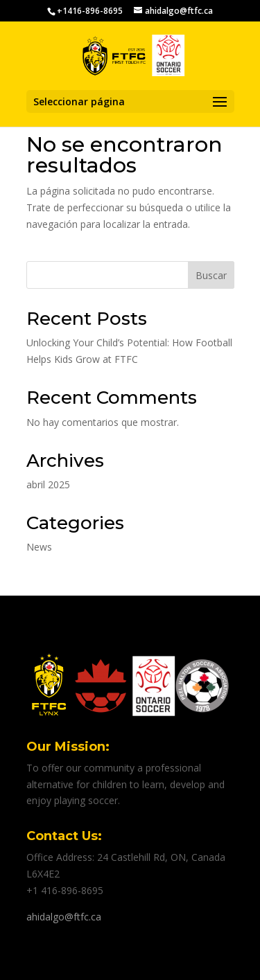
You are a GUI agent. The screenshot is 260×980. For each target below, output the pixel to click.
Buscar (211, 275)
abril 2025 (48, 484)
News (39, 547)
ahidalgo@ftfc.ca (64, 917)
